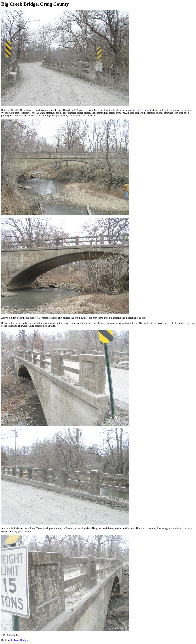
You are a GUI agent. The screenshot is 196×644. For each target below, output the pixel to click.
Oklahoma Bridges (19, 640)
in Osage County (141, 110)
